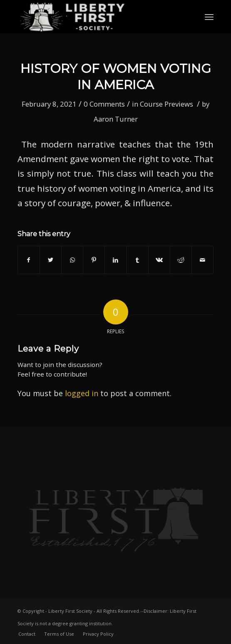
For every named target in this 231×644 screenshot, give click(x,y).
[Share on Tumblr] (138, 260)
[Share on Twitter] (51, 260)
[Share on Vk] (159, 260)
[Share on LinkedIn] (115, 260)
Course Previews (166, 104)
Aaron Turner (116, 119)
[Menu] (209, 17)
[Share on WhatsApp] (72, 260)
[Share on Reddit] (181, 260)
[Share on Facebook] (29, 260)
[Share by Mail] (202, 260)
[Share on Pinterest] (94, 260)
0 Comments (104, 104)
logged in (82, 393)
